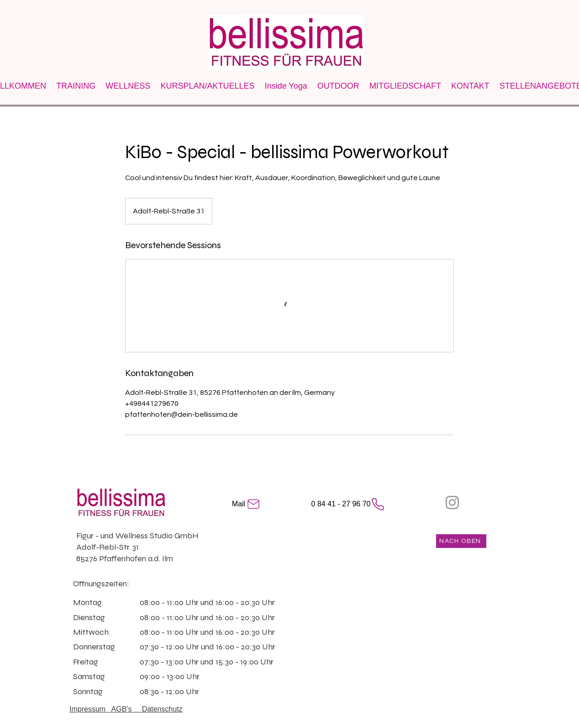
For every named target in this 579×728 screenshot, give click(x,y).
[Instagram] (452, 502)
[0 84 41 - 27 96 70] (348, 504)
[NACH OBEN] (461, 541)
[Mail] (247, 504)
